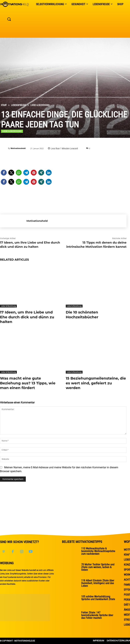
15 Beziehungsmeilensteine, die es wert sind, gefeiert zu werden (96, 383)
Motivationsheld (18, 148)
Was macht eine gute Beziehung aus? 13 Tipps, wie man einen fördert (28, 383)
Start (4, 105)
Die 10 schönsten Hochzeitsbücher (82, 315)
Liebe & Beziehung (40, 105)
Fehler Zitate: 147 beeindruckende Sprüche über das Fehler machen (97, 615)
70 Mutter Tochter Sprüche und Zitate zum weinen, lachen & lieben (98, 567)
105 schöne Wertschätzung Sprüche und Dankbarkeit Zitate (98, 598)
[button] (4, 173)
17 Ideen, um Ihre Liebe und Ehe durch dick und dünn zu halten (27, 317)
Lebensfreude (19, 105)
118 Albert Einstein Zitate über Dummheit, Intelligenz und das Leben (98, 583)
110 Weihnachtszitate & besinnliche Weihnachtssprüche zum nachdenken (98, 551)
